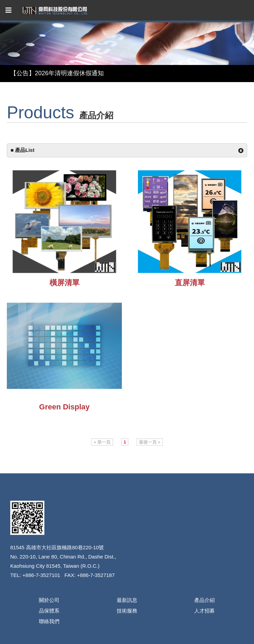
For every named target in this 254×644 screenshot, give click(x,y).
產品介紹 (204, 600)
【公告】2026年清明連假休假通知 (57, 73)
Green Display (65, 407)
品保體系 (49, 611)
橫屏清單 (65, 283)
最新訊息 (127, 600)
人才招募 (204, 611)
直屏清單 (190, 283)
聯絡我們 (49, 621)
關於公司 (49, 600)
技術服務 (127, 611)
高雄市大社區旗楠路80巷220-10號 (65, 547)
